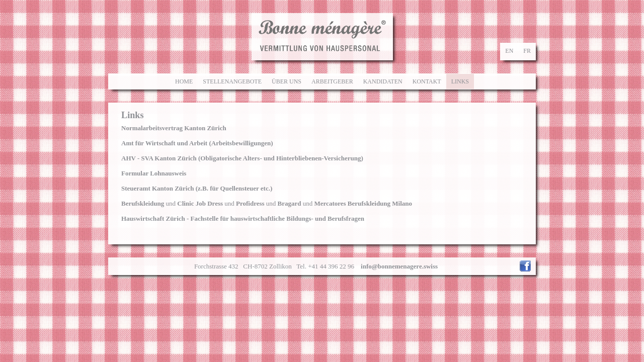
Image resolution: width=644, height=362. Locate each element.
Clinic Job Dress (200, 203)
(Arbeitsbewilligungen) (197, 143)
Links (460, 81)
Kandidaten (383, 81)
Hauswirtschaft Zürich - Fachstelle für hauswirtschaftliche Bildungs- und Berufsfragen (243, 218)
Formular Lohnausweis (154, 173)
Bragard (290, 203)
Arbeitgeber (332, 81)
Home (184, 81)
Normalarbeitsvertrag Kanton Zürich (174, 128)
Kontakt (427, 81)
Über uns (287, 81)
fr (527, 51)
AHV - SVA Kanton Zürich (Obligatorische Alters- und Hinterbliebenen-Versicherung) (242, 158)
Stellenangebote (232, 81)
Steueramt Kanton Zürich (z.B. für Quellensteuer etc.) (197, 188)
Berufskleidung (143, 203)
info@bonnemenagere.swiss (399, 266)
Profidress (250, 203)
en (509, 51)
